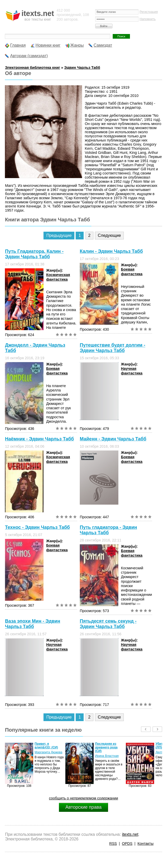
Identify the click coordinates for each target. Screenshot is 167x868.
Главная (18, 45)
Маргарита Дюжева (48, 752)
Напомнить (148, 19)
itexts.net (130, 834)
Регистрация (149, 12)
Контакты (145, 844)
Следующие (109, 235)
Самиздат (103, 45)
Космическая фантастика (58, 277)
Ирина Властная (107, 756)
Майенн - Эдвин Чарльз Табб (113, 439)
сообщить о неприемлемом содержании (83, 798)
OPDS (127, 844)
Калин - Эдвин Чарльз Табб (111, 251)
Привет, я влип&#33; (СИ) (46, 746)
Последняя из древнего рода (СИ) (106, 747)
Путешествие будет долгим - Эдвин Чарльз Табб (112, 348)
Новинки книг (48, 45)
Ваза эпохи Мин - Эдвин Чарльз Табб (32, 624)
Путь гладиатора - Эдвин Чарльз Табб (108, 530)
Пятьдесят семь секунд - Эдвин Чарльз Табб (108, 624)
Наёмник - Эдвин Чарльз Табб (39, 439)
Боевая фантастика (132, 272)
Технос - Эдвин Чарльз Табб (37, 527)
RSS (113, 844)
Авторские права (83, 807)
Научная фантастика (132, 371)
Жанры (77, 45)
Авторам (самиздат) (29, 56)
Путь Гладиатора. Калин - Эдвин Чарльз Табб (34, 254)
